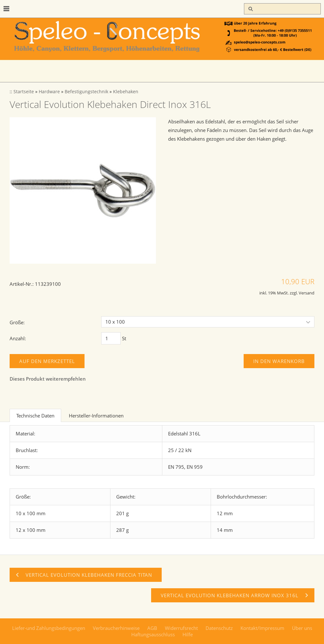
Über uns (302, 628)
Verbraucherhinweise (116, 628)
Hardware (49, 92)
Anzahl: (18, 338)
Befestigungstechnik (86, 92)
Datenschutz (219, 628)
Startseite (24, 92)
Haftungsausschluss (153, 634)
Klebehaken (126, 92)
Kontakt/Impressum (262, 628)
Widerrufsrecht (181, 628)
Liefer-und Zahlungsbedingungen (49, 628)
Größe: (17, 322)
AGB (152, 628)
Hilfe (188, 634)
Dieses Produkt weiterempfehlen (48, 379)
